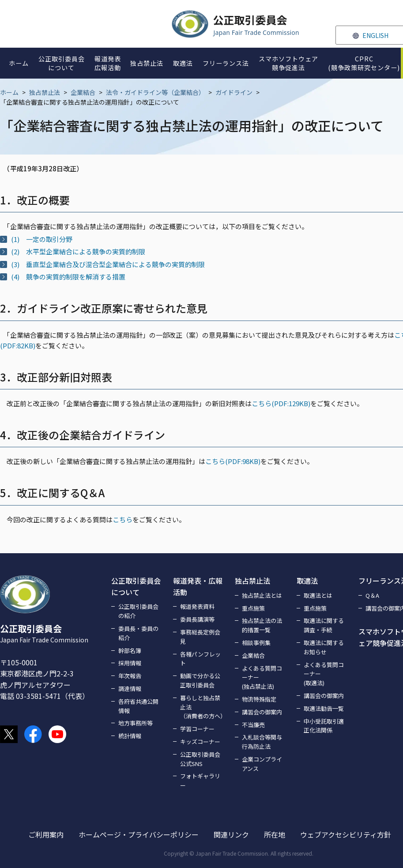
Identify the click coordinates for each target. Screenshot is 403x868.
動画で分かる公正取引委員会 (200, 680)
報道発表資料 (197, 606)
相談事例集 (256, 643)
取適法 (307, 581)
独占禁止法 (45, 92)
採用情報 (130, 663)
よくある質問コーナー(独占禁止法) (262, 677)
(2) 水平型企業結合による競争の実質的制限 (78, 251)
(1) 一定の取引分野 (42, 239)
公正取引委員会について (136, 586)
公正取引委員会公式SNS (200, 759)
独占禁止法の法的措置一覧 (262, 625)
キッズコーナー (200, 742)
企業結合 (83, 92)
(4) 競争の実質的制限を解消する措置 (68, 277)
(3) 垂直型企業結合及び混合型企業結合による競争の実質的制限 (108, 264)
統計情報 (130, 736)
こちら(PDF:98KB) (233, 461)
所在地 (275, 834)
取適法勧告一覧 (324, 708)
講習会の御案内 (262, 712)
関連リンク (231, 834)
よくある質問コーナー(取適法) (324, 674)
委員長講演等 (197, 619)
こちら (122, 519)
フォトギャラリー (200, 781)
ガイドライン (234, 92)
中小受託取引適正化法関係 (324, 726)
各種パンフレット (200, 659)
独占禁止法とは (262, 595)
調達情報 (130, 689)
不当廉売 (253, 725)
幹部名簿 (130, 651)
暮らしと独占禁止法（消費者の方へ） (202, 707)
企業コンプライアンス (262, 764)
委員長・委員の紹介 (138, 633)
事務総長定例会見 (200, 637)
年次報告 (130, 676)
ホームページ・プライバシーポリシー (139, 834)
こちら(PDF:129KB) (281, 403)
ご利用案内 (46, 834)
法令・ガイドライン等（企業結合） (155, 92)
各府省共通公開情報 (138, 706)
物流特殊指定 (259, 699)
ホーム (9, 92)
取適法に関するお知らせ (324, 647)
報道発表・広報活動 (198, 586)
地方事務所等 (136, 723)
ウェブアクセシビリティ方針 (346, 834)
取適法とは (318, 595)
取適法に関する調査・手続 (324, 625)
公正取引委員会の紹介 (138, 611)
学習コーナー (197, 729)
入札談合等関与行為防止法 (262, 742)
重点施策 (253, 608)
